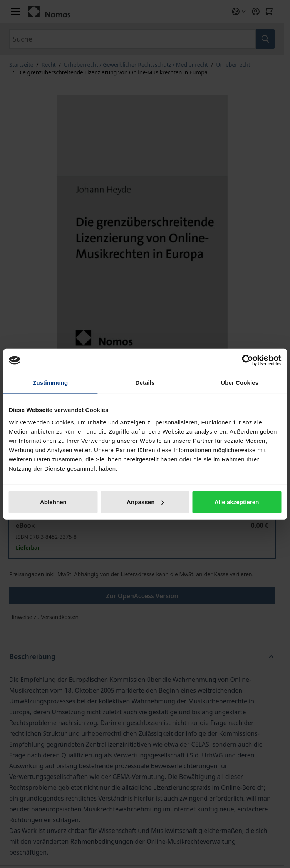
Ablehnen (53, 502)
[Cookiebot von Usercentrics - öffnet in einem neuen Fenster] (247, 360)
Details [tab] (145, 383)
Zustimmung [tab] (50, 383)
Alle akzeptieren (237, 502)
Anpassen (145, 502)
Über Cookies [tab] (240, 383)
